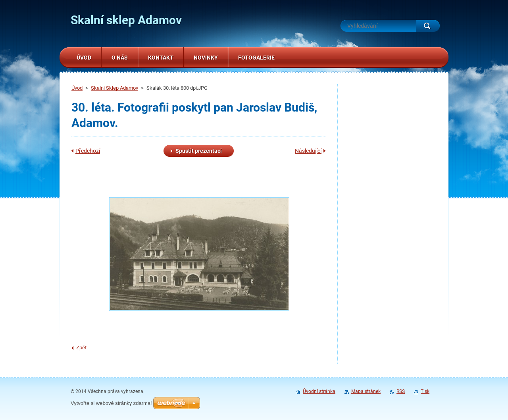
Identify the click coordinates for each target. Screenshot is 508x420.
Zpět (81, 348)
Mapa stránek (366, 391)
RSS (401, 391)
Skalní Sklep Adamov (114, 88)
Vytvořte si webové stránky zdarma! (111, 403)
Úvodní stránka (319, 391)
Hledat (428, 26)
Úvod (77, 88)
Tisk (425, 391)
